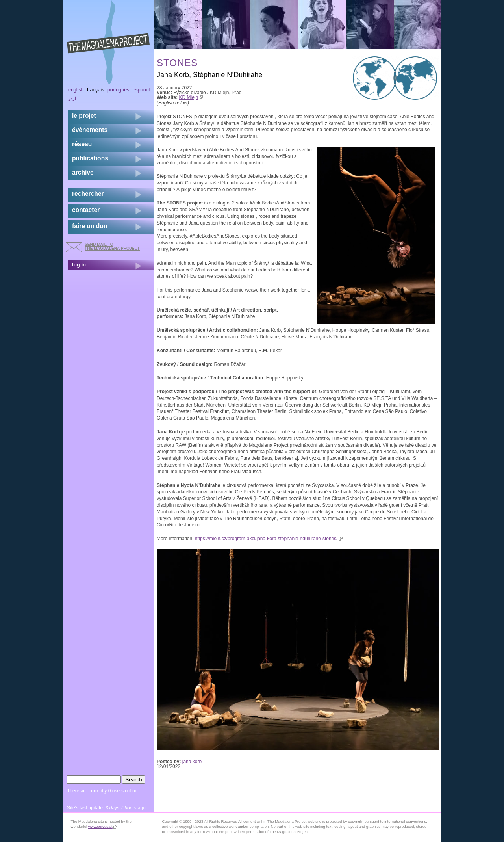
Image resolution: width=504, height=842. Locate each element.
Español (141, 90)
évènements (90, 130)
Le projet (84, 116)
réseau (82, 144)
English (76, 90)
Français (96, 90)
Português (118, 90)
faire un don (90, 226)
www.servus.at (103, 826)
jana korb (192, 762)
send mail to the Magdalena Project (112, 246)
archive (83, 172)
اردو (72, 99)
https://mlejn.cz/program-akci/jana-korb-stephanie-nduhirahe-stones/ (269, 539)
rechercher (88, 194)
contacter (86, 210)
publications (90, 158)
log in (79, 265)
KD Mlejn (191, 97)
